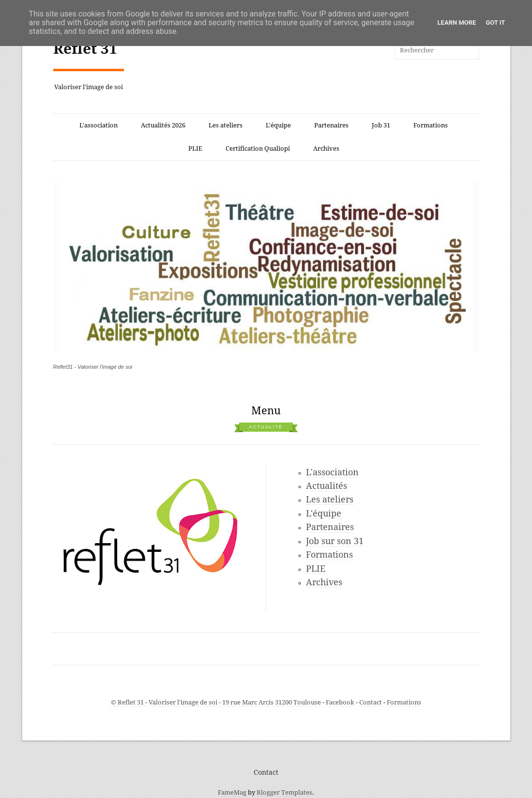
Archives (326, 149)
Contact (371, 702)
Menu (266, 411)
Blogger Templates (284, 792)
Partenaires (331, 125)
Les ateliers (226, 125)
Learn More (457, 23)
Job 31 (381, 125)
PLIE (195, 149)
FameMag (232, 792)
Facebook (340, 702)
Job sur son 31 (335, 541)
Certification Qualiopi (258, 149)
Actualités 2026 (163, 125)
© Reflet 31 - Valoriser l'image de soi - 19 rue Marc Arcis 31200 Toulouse (216, 702)
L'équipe (278, 125)
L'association (99, 125)
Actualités (327, 486)
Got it (495, 23)
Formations (431, 125)
